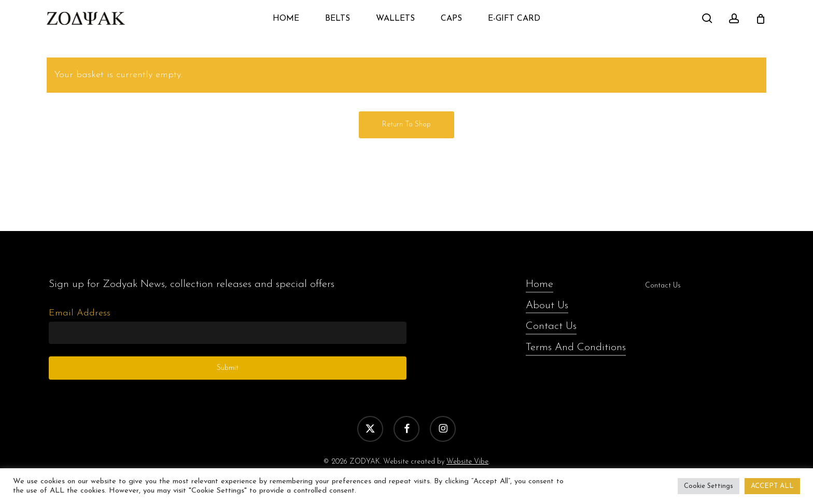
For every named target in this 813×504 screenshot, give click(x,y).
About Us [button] (547, 306)
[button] (192, 285)
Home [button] (539, 284)
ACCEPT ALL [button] (772, 486)
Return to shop (406, 125)
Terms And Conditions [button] (576, 348)
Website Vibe (467, 462)
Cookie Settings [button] (709, 486)
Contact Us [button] (551, 326)
